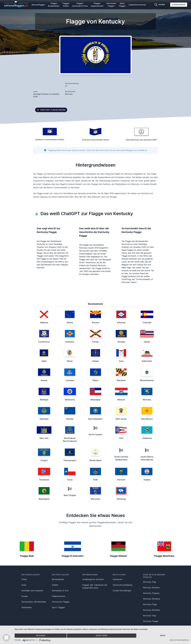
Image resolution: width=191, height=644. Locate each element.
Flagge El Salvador (73, 556)
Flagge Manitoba (164, 556)
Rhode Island (95, 460)
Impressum (117, 579)
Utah (95, 480)
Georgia (121, 342)
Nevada (70, 419)
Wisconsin (95, 499)
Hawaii (147, 342)
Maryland (121, 380)
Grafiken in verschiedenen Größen (50, 140)
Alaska (70, 322)
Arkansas (121, 322)
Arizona (95, 322)
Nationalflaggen (38, 5)
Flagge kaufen (179, 5)
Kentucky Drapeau (151, 593)
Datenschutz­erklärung (122, 585)
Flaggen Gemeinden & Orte (80, 5)
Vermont (121, 480)
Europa (25, 596)
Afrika (24, 579)
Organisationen (59, 596)
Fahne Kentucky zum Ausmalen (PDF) (141, 140)
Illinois (70, 361)
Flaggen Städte (66, 5)
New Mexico (147, 419)
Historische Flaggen (111, 5)
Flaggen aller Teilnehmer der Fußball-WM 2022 (95, 586)
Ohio (121, 438)
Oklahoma (147, 438)
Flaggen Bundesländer (54, 5)
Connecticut (44, 342)
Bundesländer (58, 579)
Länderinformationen (137, 5)
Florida (95, 342)
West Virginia (70, 495)
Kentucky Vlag (149, 616)
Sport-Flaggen (58, 607)
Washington (44, 499)
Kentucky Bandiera (151, 599)
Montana (147, 400)
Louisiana (70, 380)
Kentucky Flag (149, 582)
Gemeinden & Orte (60, 591)
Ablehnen (41, 636)
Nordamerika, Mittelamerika (34, 602)
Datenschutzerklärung (183, 640)
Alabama (44, 322)
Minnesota (70, 400)
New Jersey (121, 419)
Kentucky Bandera (151, 588)
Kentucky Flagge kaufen (51, 110)
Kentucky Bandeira (151, 610)
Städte (55, 585)
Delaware (70, 342)
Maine (95, 380)
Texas (70, 480)
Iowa (121, 361)
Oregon (44, 460)
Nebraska (44, 419)
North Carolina (95, 434)
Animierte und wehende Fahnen (96, 140)
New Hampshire (95, 419)
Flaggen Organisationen (97, 5)
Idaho (44, 361)
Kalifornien (147, 361)
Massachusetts (147, 380)
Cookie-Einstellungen (122, 591)
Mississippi (95, 400)
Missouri (121, 400)
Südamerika (27, 607)
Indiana (95, 361)
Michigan (44, 400)
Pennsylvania (70, 460)
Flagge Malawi (118, 556)
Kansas (44, 380)
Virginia (147, 480)
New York (44, 438)
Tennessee (44, 480)
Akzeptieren (102, 636)
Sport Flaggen (122, 5)
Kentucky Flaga (150, 604)
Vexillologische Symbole (93, 579)
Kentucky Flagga (150, 621)
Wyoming (121, 499)
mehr (163, 636)
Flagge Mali (27, 556)
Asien (24, 585)
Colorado (147, 322)
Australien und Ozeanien (32, 591)
